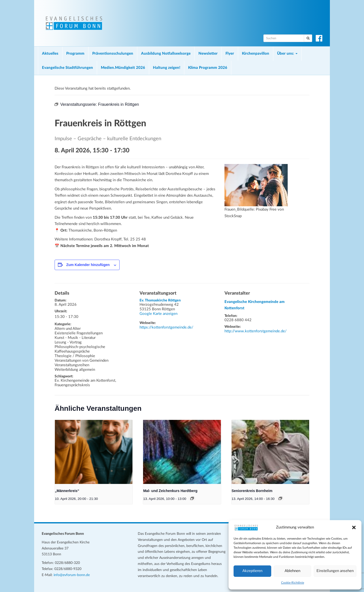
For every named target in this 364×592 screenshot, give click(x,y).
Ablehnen (292, 571)
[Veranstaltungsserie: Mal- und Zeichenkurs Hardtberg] (192, 498)
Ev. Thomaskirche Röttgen (160, 300)
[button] (354, 527)
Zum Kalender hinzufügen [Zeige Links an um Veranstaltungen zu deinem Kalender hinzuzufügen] (88, 265)
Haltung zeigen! (167, 68)
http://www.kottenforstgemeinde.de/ (256, 331)
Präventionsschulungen (113, 54)
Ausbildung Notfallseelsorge (166, 54)
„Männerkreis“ (67, 491)
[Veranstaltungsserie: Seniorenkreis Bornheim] (280, 498)
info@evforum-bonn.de (72, 575)
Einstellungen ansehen (335, 571)
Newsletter (208, 54)
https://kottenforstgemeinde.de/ (166, 327)
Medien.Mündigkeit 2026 (123, 68)
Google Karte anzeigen (158, 314)
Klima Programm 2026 (208, 68)
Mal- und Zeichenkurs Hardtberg (170, 491)
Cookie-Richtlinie (293, 583)
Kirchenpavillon (256, 54)
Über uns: (287, 54)
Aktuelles (50, 54)
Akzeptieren (252, 571)
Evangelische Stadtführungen (67, 68)
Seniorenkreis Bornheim (252, 491)
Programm (75, 54)
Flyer (230, 54)
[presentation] (94, 452)
